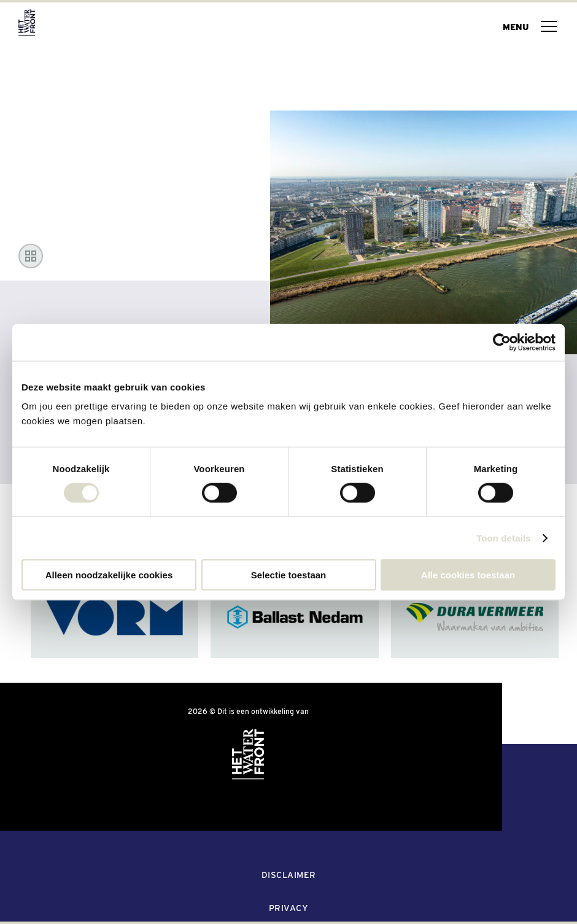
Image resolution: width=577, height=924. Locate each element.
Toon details (503, 538)
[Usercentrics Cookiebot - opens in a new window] (502, 342)
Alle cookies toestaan (468, 575)
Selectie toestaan (289, 575)
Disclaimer (289, 875)
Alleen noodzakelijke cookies (109, 575)
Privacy (289, 908)
